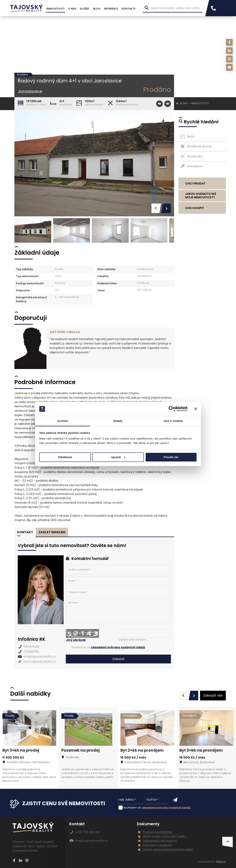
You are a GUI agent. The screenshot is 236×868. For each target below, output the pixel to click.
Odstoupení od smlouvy (160, 841)
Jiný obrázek (76, 640)
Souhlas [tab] (63, 421)
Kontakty (129, 9)
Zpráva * (118, 611)
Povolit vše (171, 457)
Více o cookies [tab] (173, 421)
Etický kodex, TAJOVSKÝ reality (165, 836)
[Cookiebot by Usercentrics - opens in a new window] (171, 409)
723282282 (31, 652)
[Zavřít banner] (196, 409)
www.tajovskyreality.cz (40, 661)
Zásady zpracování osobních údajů (168, 849)
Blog (97, 9)
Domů (184, 103)
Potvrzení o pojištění (157, 845)
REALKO (221, 862)
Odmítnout (65, 457)
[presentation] (184, 696)
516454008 (31, 647)
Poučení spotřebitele (157, 832)
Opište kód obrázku (132, 640)
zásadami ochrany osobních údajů (118, 647)
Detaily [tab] (118, 421)
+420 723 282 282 (87, 832)
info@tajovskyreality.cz (40, 657)
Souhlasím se (81, 647)
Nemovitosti (200, 103)
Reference (111, 9)
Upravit (118, 457)
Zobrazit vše (213, 695)
